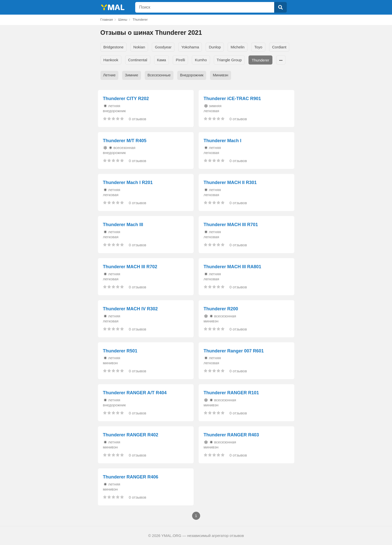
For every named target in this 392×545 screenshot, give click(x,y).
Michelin (238, 47)
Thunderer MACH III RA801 (233, 267)
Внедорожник (192, 75)
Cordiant (279, 47)
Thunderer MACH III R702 (130, 267)
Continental (138, 60)
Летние (110, 75)
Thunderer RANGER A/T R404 (135, 393)
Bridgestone (114, 47)
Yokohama (190, 47)
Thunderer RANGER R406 (131, 477)
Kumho (201, 60)
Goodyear (163, 47)
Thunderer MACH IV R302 (130, 309)
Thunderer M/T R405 (125, 141)
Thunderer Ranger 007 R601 (234, 351)
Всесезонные (159, 75)
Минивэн (220, 75)
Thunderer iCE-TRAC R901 (232, 99)
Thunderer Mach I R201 (128, 183)
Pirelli (180, 60)
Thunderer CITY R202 (126, 99)
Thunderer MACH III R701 (231, 225)
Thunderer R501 (120, 351)
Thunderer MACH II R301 (230, 183)
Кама (162, 60)
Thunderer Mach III (123, 225)
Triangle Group (229, 60)
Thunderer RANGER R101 (231, 393)
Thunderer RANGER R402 (131, 435)
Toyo (258, 47)
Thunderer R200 (221, 309)
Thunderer (260, 60)
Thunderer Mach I (223, 141)
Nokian (139, 47)
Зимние (132, 75)
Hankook (111, 60)
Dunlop (215, 47)
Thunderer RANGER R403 (231, 435)
